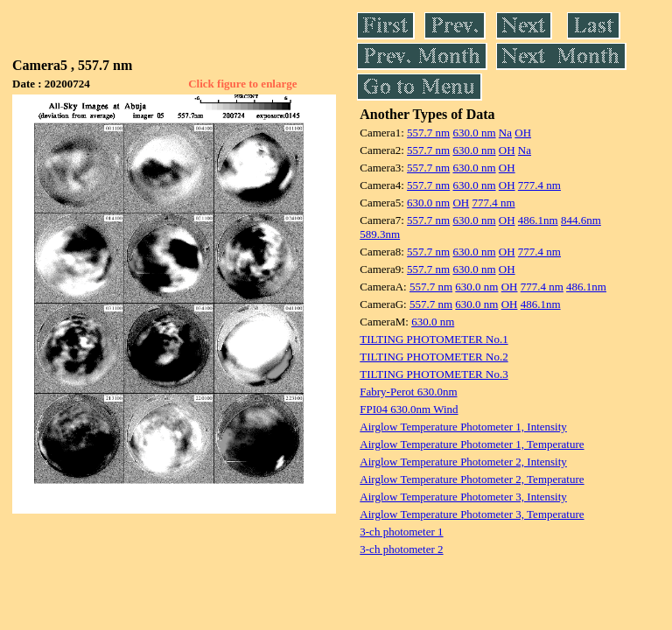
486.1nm (538, 220)
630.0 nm (474, 133)
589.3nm (380, 234)
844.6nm (581, 220)
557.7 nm (428, 133)
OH (523, 133)
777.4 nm (539, 185)
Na (505, 133)
